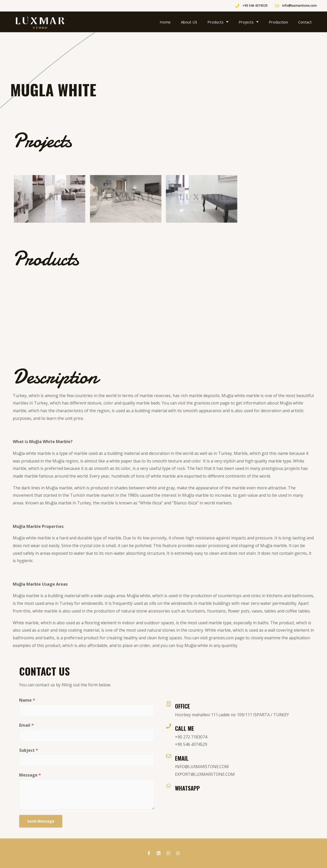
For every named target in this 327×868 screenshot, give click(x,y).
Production (278, 22)
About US (189, 22)
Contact (305, 22)
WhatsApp (187, 788)
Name (27, 700)
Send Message (41, 821)
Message (30, 775)
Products (218, 22)
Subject (29, 750)
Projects (249, 22)
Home (165, 22)
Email (26, 725)
